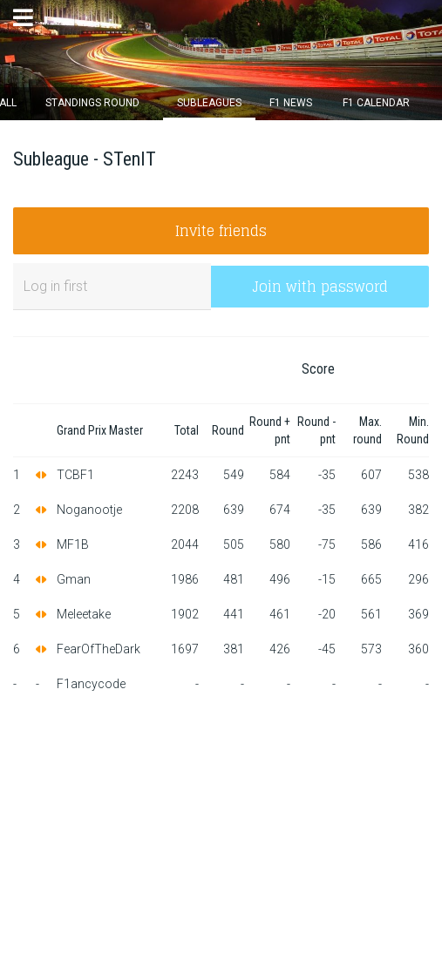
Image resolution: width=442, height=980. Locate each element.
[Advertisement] (221, 832)
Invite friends (221, 231)
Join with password (320, 287)
